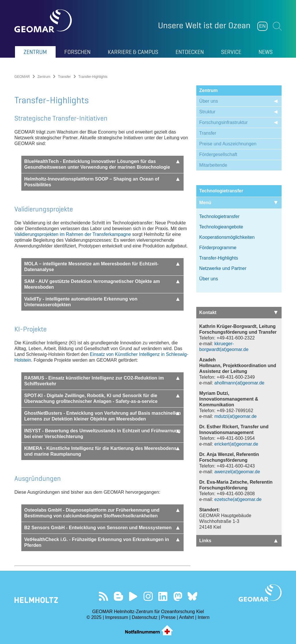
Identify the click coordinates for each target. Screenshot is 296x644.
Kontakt (238, 312)
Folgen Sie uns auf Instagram (148, 596)
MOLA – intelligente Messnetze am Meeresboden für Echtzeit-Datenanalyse (102, 267)
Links (238, 541)
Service (231, 52)
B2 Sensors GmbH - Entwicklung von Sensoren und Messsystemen (102, 528)
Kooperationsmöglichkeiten (227, 237)
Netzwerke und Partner (223, 268)
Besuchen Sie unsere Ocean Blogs (118, 596)
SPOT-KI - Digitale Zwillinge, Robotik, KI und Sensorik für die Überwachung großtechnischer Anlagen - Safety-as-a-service (102, 398)
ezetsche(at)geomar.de (238, 499)
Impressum (117, 617)
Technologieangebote (221, 227)
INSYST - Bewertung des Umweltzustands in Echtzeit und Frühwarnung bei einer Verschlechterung (102, 434)
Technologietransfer (219, 216)
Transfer (64, 77)
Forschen (77, 52)
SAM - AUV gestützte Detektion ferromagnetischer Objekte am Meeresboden (102, 284)
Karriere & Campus (133, 52)
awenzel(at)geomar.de (237, 472)
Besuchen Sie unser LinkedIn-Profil (163, 596)
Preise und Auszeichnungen (228, 144)
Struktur (207, 112)
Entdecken (190, 52)
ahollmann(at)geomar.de (239, 383)
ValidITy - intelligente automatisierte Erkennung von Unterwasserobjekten (102, 302)
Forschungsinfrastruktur (223, 122)
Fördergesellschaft (218, 154)
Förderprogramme (218, 248)
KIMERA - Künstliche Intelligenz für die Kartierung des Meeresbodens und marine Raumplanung (102, 451)
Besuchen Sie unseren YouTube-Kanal (133, 596)
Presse (168, 617)
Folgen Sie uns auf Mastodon (178, 596)
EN (262, 26)
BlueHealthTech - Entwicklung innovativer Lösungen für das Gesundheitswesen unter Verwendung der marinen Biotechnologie (102, 164)
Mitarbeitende (213, 165)
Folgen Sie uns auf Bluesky (192, 596)
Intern (204, 617)
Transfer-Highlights (219, 258)
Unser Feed (104, 596)
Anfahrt (186, 617)
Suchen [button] (277, 26)
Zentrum (35, 52)
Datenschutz (145, 617)
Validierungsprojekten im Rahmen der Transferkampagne (73, 234)
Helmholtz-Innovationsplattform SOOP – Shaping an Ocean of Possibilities (102, 182)
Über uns (209, 101)
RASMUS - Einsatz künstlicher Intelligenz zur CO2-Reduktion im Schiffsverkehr (102, 381)
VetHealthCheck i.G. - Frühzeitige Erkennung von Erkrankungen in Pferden (102, 542)
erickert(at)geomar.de (236, 444)
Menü (238, 203)
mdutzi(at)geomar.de (236, 416)
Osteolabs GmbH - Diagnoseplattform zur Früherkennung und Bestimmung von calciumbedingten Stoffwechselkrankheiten (102, 513)
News (266, 52)
